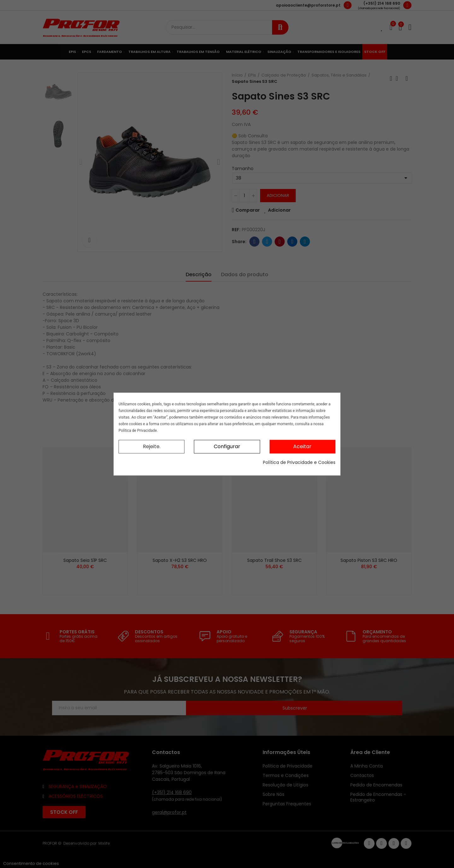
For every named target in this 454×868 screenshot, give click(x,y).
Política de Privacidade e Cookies (299, 462)
